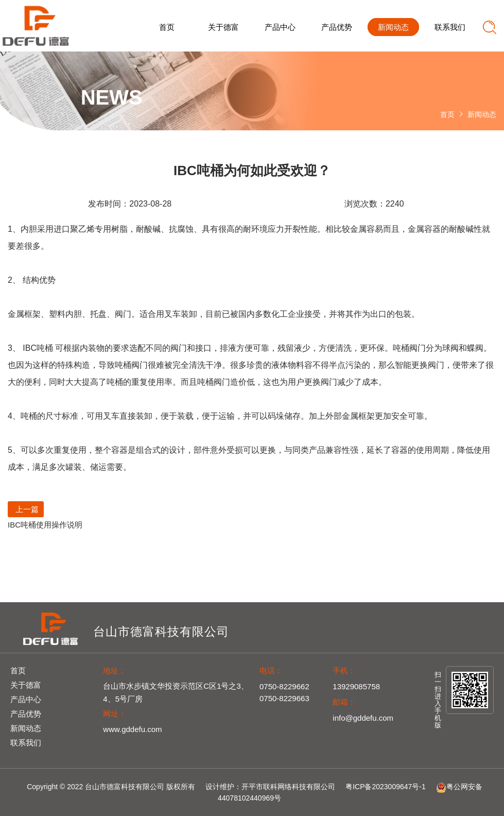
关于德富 (223, 27)
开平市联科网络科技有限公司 (288, 787)
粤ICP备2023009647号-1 (386, 787)
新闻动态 (393, 27)
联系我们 (450, 27)
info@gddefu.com (363, 718)
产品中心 (280, 27)
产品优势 (337, 27)
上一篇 (26, 509)
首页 (167, 27)
